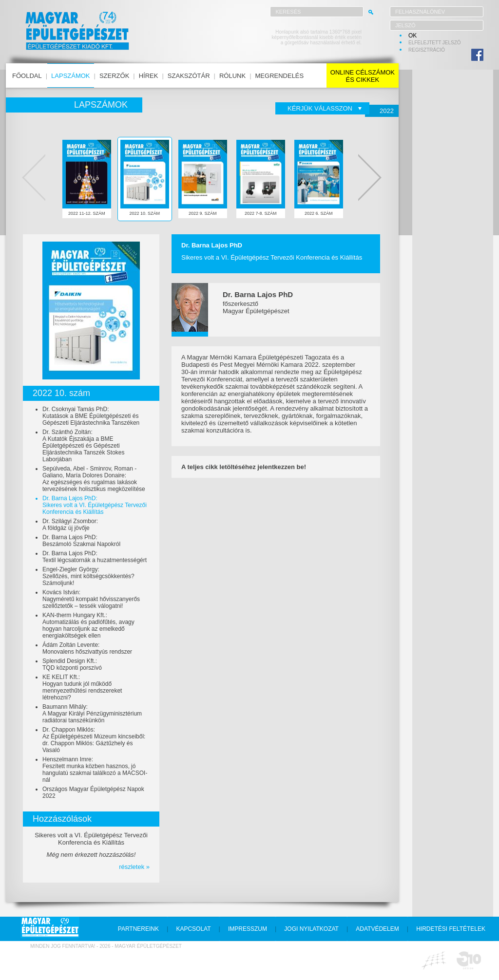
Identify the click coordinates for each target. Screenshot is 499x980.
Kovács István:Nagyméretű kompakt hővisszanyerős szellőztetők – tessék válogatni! (91, 599)
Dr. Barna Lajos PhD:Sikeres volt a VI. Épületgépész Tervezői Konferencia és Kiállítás (95, 505)
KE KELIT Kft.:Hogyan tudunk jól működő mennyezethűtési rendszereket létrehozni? (82, 687)
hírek (149, 76)
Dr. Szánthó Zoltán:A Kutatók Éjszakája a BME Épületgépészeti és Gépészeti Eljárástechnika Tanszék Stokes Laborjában (84, 446)
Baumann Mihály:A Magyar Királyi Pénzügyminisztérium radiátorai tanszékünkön (92, 714)
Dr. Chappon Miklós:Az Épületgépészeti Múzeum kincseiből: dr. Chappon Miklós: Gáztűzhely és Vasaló (94, 740)
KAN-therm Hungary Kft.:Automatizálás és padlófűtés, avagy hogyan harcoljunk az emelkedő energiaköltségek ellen (88, 625)
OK (413, 36)
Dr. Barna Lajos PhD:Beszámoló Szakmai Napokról (81, 541)
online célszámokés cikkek (363, 76)
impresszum (248, 929)
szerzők (114, 76)
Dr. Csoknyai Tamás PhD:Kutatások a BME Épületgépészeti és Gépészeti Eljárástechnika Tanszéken (91, 416)
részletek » (134, 867)
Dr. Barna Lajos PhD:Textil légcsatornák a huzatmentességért (95, 557)
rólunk (232, 76)
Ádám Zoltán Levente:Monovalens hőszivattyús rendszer (87, 648)
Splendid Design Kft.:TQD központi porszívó (72, 664)
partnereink (138, 929)
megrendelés (280, 76)
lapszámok (70, 76)
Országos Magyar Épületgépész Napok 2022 (93, 792)
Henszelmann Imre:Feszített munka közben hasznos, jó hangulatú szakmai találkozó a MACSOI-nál (95, 770)
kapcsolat (193, 929)
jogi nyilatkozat (311, 929)
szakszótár (189, 76)
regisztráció (427, 50)
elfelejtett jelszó (435, 43)
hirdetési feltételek (451, 929)
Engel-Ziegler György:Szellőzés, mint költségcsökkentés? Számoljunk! (88, 576)
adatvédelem (377, 929)
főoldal (27, 76)
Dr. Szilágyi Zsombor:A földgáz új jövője (70, 525)
